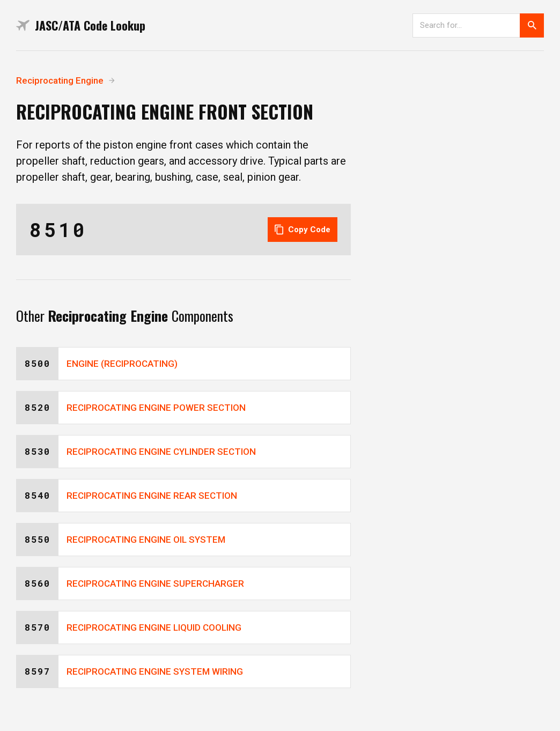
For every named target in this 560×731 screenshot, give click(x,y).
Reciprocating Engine (60, 80)
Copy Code (303, 230)
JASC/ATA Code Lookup (81, 25)
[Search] (466, 25)
